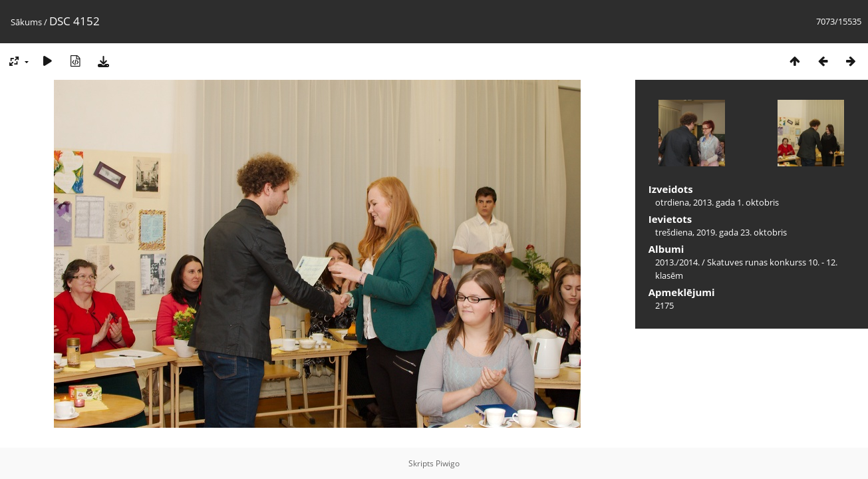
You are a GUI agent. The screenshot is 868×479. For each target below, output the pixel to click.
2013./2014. (677, 262)
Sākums (26, 22)
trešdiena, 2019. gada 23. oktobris (721, 232)
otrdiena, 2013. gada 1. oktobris (717, 202)
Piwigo (448, 463)
